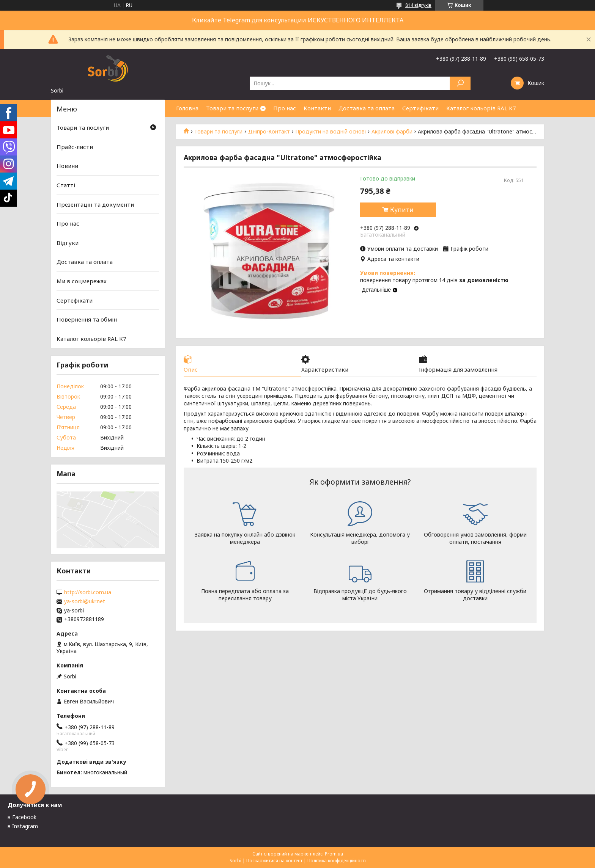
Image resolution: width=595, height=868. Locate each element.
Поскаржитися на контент (274, 861)
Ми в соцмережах (82, 281)
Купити (402, 210)
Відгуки (68, 243)
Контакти (317, 108)
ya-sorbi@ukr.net (85, 601)
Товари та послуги (232, 108)
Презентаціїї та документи (95, 204)
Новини (67, 166)
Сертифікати (420, 108)
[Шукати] (460, 83)
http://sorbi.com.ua (88, 592)
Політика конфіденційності (337, 861)
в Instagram (23, 826)
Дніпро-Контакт (269, 132)
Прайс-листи (75, 147)
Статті (66, 185)
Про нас (285, 108)
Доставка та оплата (367, 108)
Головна (187, 108)
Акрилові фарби (392, 132)
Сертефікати (75, 300)
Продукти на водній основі (331, 132)
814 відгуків (418, 5)
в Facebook (22, 817)
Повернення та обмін (87, 319)
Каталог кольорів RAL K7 (481, 108)
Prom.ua (334, 854)
